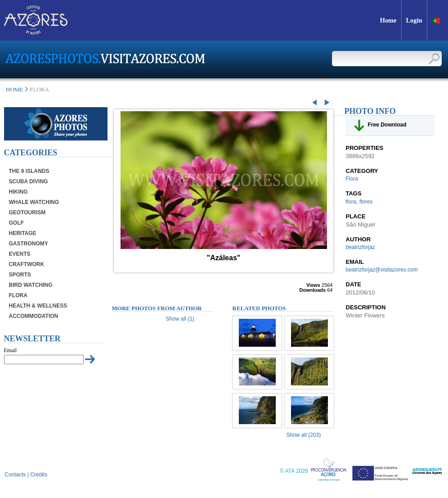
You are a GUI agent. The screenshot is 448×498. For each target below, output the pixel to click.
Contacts (15, 475)
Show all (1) (180, 319)
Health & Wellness (38, 306)
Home (14, 89)
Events (20, 254)
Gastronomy (29, 244)
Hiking (18, 192)
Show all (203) (304, 435)
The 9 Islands (29, 171)
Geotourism (27, 213)
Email (11, 350)
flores (366, 202)
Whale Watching (34, 202)
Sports (20, 275)
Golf (16, 223)
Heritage (23, 233)
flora (351, 202)
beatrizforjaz (361, 247)
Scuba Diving (29, 181)
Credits (39, 475)
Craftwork (27, 264)
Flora (18, 295)
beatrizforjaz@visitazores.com (382, 270)
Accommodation (34, 316)
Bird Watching (31, 285)
